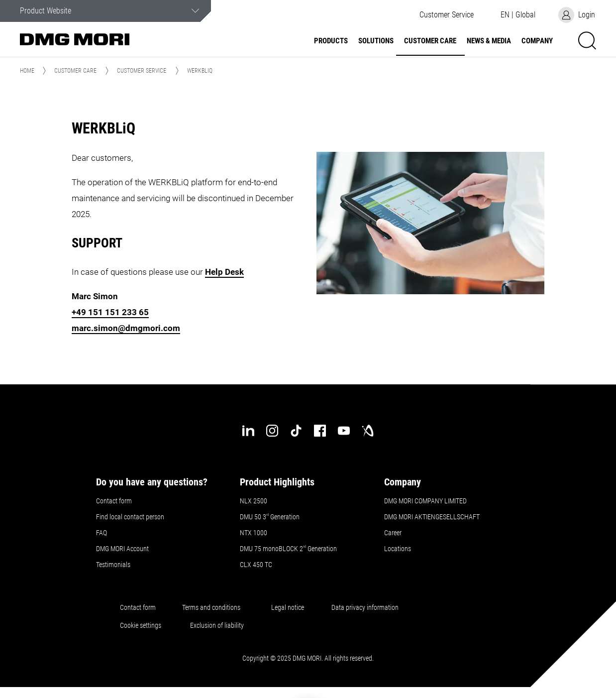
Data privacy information (365, 607)
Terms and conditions (211, 607)
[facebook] (320, 431)
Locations (398, 549)
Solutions (376, 41)
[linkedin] (248, 431)
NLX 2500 (254, 501)
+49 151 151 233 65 (110, 312)
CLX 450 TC (256, 565)
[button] (446, 15)
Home (27, 71)
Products (331, 41)
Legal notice (288, 607)
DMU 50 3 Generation (270, 517)
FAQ (102, 533)
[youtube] (344, 431)
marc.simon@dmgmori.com (126, 328)
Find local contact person (130, 517)
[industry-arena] (368, 431)
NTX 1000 (254, 533)
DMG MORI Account (122, 549)
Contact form (114, 501)
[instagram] (272, 431)
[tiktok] (296, 431)
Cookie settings (142, 625)
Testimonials (113, 565)
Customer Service (142, 71)
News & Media (489, 41)
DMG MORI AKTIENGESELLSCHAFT (432, 517)
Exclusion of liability (217, 625)
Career (393, 533)
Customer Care (430, 41)
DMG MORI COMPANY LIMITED (425, 501)
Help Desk (224, 272)
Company (537, 41)
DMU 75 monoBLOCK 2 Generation (288, 549)
